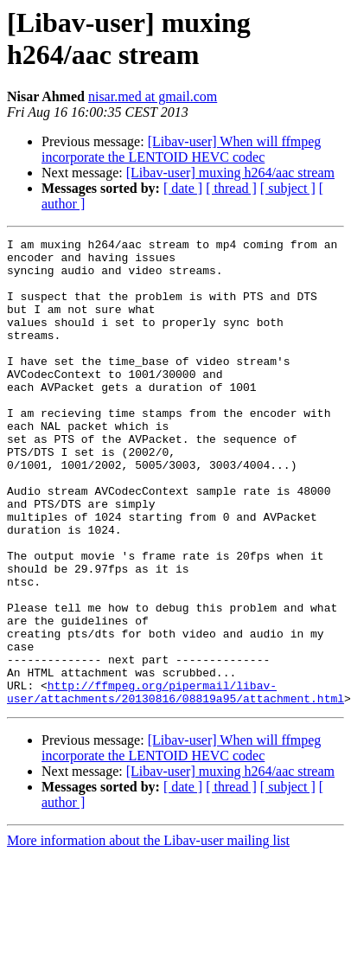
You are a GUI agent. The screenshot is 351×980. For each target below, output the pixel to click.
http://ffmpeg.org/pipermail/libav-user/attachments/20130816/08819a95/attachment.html (175, 768)
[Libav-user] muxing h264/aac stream (230, 173)
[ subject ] (288, 188)
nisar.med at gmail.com (153, 96)
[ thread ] (231, 188)
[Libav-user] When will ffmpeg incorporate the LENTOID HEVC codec (181, 149)
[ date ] (183, 188)
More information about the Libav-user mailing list (148, 918)
